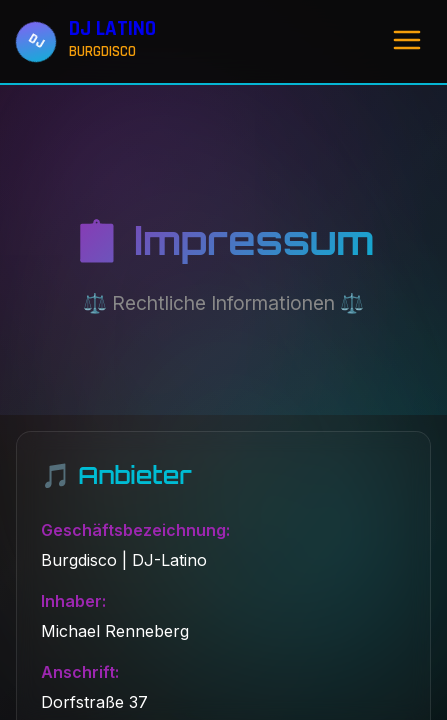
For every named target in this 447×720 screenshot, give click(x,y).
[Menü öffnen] (407, 41)
